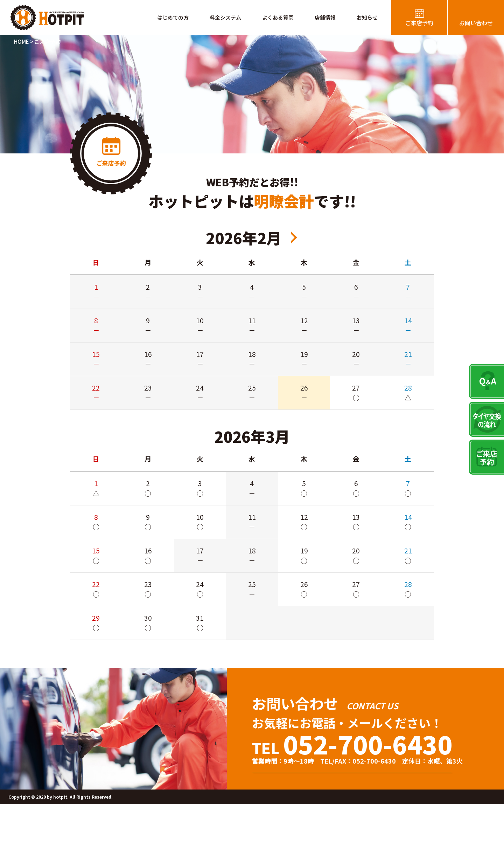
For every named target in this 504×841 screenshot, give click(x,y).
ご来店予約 (419, 23)
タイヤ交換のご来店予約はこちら (362, 791)
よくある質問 (278, 17)
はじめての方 (173, 17)
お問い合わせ (476, 23)
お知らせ (367, 17)
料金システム (225, 17)
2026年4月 (294, 237)
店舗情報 (325, 17)
